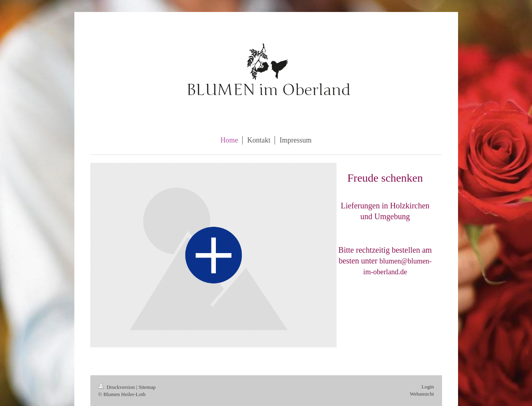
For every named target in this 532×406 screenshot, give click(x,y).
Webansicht (422, 394)
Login (427, 387)
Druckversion (117, 387)
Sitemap (147, 387)
